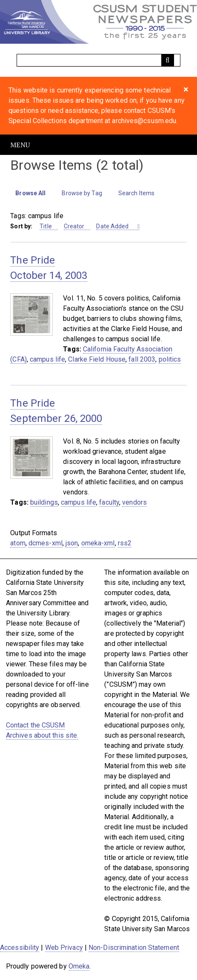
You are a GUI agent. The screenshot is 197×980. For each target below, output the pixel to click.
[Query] (98, 60)
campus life (47, 359)
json (72, 543)
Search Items (136, 193)
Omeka (79, 966)
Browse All (30, 193)
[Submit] (168, 60)
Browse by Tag (82, 193)
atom (18, 543)
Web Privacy (64, 948)
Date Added (113, 226)
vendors (134, 502)
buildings (44, 502)
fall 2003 (142, 359)
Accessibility (20, 948)
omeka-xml (98, 543)
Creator (74, 226)
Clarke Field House (97, 359)
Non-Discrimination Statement (134, 948)
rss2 (125, 543)
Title (46, 226)
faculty (109, 502)
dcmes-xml (46, 543)
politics (170, 359)
